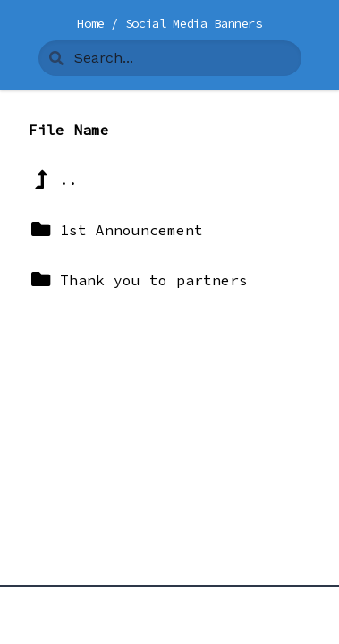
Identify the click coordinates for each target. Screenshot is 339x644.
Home (94, 23)
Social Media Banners (194, 23)
